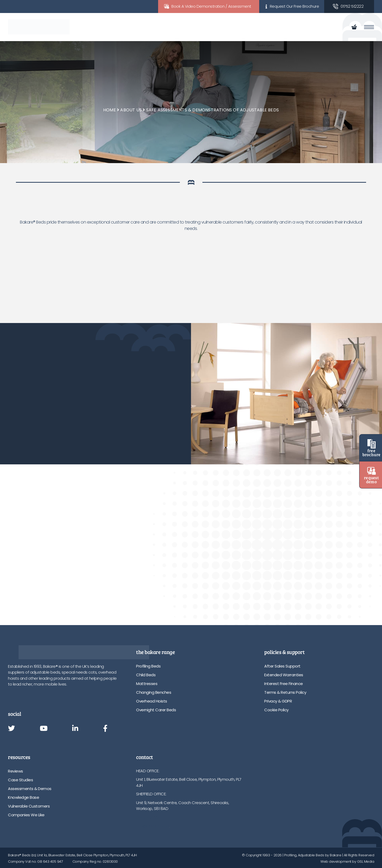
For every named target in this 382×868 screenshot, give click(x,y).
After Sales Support (282, 666)
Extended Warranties (284, 675)
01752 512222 (352, 6)
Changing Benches (154, 692)
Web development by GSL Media (347, 862)
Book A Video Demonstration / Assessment (211, 6)
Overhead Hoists (152, 701)
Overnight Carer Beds (156, 710)
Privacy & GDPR (278, 701)
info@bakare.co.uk (153, 826)
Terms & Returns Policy (285, 692)
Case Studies (20, 780)
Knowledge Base (23, 797)
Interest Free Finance (284, 684)
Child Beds (146, 675)
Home (110, 110)
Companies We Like (26, 815)
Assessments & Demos (30, 789)
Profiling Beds (148, 666)
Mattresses (147, 684)
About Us (131, 110)
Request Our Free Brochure (294, 6)
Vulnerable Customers (29, 806)
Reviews (16, 771)
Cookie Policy (276, 710)
